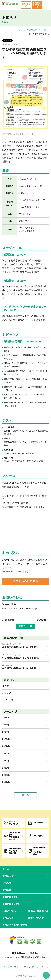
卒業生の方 (8, 918)
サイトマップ (11, 967)
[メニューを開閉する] (47, 4)
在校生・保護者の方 (38, 911)
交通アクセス (26, 5)
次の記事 (43, 620)
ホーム (22, 30)
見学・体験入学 (36, 918)
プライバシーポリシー (36, 967)
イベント (45, 30)
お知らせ (33, 30)
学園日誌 (7, 890)
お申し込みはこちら (25, 581)
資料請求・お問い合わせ (37, 5)
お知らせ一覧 (26, 626)
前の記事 (8, 620)
